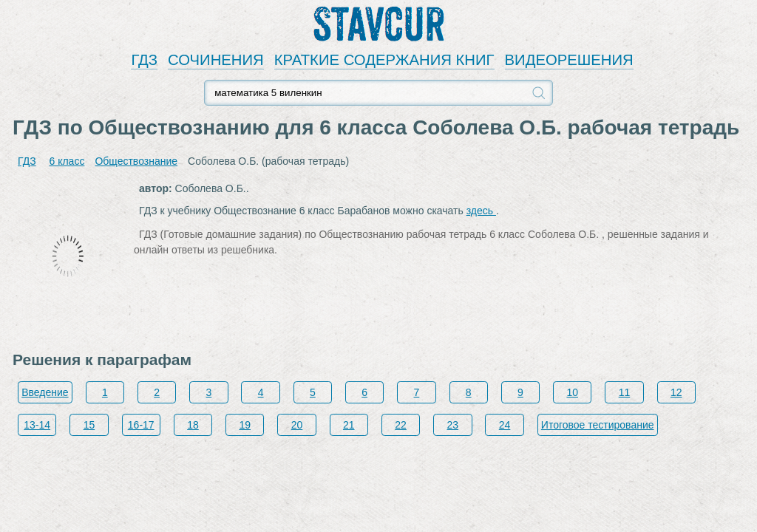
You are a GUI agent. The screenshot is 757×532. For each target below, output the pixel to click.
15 (89, 425)
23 (453, 425)
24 (505, 425)
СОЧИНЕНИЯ (216, 60)
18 (193, 425)
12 (676, 392)
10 (572, 392)
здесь (481, 211)
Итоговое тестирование (598, 425)
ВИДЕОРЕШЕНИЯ (569, 60)
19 (245, 425)
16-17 (141, 425)
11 (625, 392)
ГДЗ (144, 60)
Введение (45, 392)
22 (401, 425)
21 (349, 425)
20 (297, 425)
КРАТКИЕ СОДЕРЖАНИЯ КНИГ (384, 60)
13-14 (37, 425)
